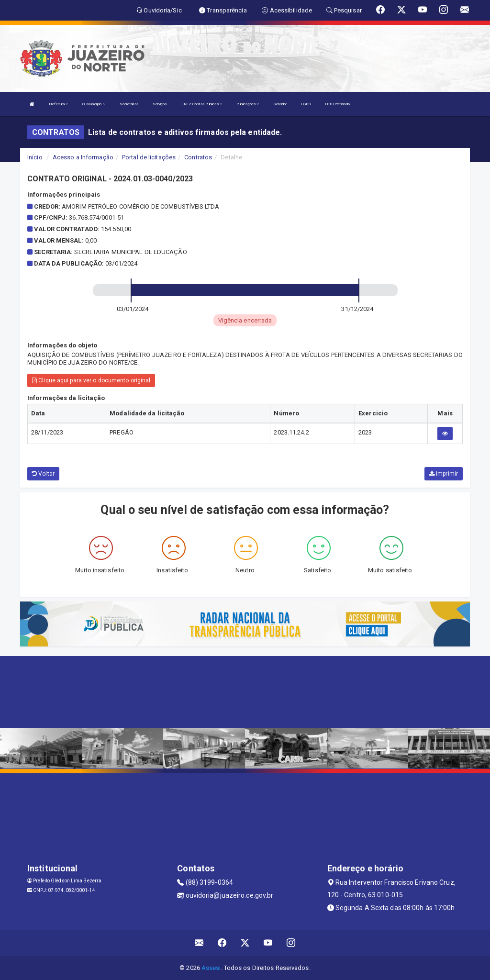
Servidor (280, 104)
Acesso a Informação (83, 157)
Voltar (43, 474)
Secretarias (129, 104)
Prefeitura (58, 104)
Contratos (198, 157)
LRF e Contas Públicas (202, 104)
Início (35, 157)
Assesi (211, 968)
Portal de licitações (149, 157)
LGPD (306, 104)
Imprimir (444, 474)
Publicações (248, 104)
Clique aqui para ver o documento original (91, 380)
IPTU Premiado (337, 104)
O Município (94, 104)
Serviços (160, 104)
